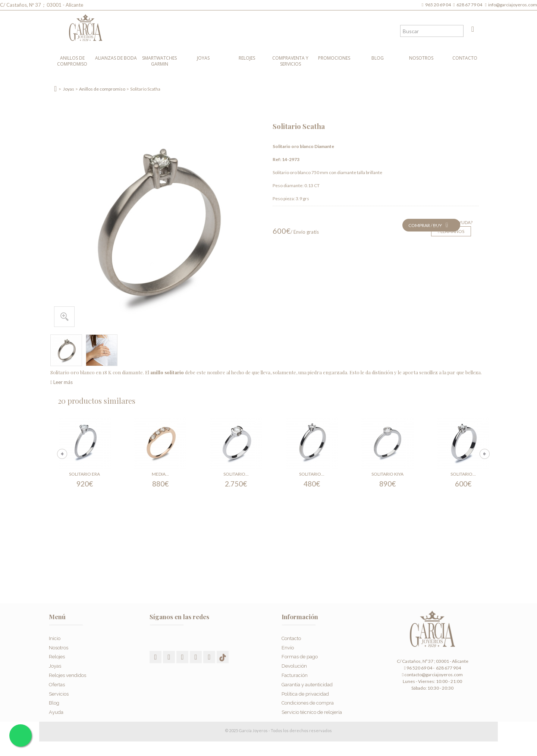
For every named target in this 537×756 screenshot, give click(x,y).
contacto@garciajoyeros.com (434, 675)
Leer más (62, 382)
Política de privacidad (305, 691)
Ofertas (57, 682)
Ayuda (56, 709)
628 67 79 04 (470, 5)
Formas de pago (300, 654)
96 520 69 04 (418, 668)
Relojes (247, 58)
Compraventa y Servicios (290, 61)
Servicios (59, 691)
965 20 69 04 (439, 5)
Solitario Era (84, 474)
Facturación (295, 672)
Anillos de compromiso (72, 61)
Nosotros (421, 58)
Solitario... (236, 474)
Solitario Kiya (387, 474)
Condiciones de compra (308, 700)
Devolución (294, 663)
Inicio (55, 635)
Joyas (203, 58)
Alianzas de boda (116, 58)
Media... (160, 474)
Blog (378, 58)
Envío (288, 645)
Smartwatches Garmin (159, 61)
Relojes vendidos (67, 672)
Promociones (334, 58)
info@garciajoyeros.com (513, 5)
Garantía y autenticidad (307, 682)
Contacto (465, 58)
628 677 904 (448, 668)
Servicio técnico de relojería (312, 709)
